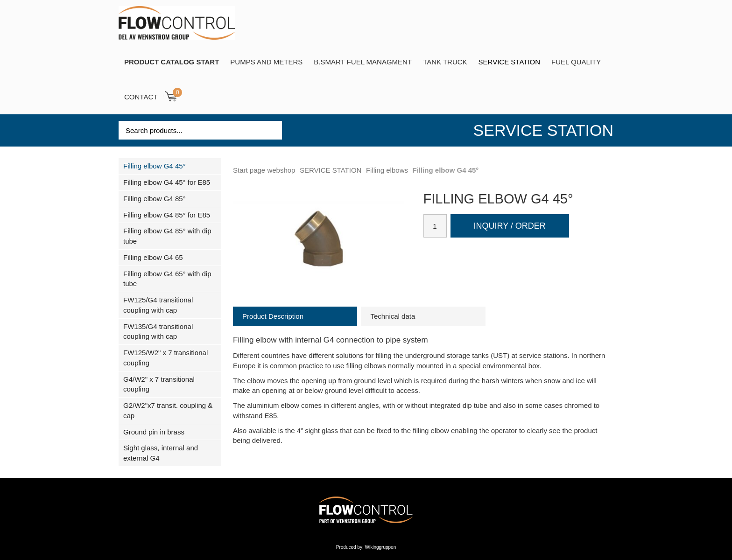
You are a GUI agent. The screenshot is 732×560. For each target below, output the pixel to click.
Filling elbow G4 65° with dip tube (167, 279)
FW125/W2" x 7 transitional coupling (165, 358)
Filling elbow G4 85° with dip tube (167, 236)
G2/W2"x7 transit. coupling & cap (168, 410)
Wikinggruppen (381, 547)
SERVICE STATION (510, 62)
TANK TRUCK (445, 62)
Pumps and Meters (266, 62)
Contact (141, 97)
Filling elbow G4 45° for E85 (167, 182)
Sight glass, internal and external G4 (161, 453)
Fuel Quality (576, 62)
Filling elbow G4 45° (155, 166)
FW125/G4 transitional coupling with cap (158, 305)
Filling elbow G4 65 (153, 257)
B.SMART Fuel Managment (363, 62)
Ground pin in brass (154, 432)
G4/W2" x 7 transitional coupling (159, 384)
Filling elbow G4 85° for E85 (167, 215)
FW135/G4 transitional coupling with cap (158, 332)
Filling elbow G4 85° (155, 199)
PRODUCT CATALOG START (172, 62)
